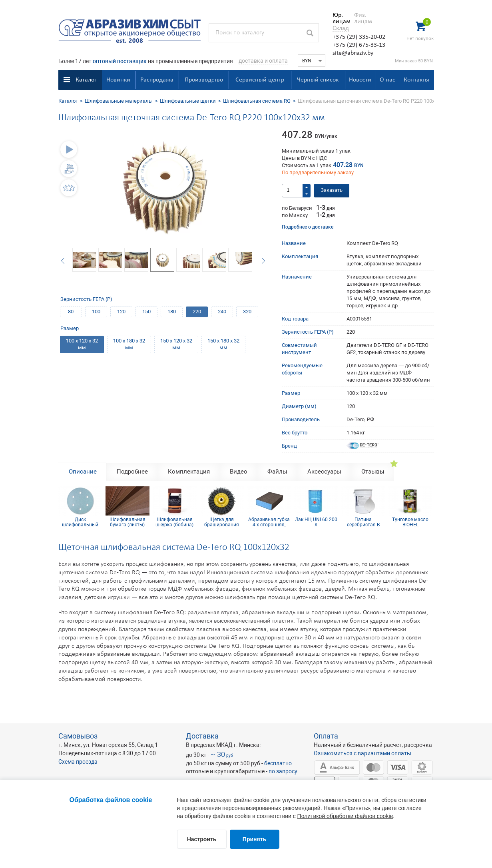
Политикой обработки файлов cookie (345, 816)
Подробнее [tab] (132, 472)
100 (96, 312)
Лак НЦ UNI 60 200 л (316, 522)
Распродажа (157, 80)
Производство (204, 80)
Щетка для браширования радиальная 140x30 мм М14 (222, 522)
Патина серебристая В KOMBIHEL (363, 522)
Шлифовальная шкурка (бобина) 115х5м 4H (174, 522)
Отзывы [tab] (373, 472)
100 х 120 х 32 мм (82, 344)
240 (222, 312)
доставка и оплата (263, 61)
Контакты (416, 80)
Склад (341, 28)
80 (71, 312)
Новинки (118, 80)
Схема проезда (78, 762)
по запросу (283, 771)
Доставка (202, 736)
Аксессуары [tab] (324, 472)
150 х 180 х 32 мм (223, 344)
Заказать (332, 190)
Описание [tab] (83, 472)
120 (121, 312)
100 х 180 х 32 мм (129, 344)
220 (197, 312)
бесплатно (278, 763)
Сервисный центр (260, 80)
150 (146, 312)
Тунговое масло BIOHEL (410, 522)
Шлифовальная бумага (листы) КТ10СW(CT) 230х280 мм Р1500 (127, 522)
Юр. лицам (340, 18)
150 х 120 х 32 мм (176, 344)
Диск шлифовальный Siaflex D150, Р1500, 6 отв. (80, 522)
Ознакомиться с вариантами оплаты (363, 753)
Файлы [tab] (277, 472)
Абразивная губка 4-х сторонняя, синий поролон (269, 522)
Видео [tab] (239, 472)
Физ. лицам (361, 18)
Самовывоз (78, 736)
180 (172, 312)
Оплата (326, 736)
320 (247, 312)
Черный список (318, 80)
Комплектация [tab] (189, 472)
